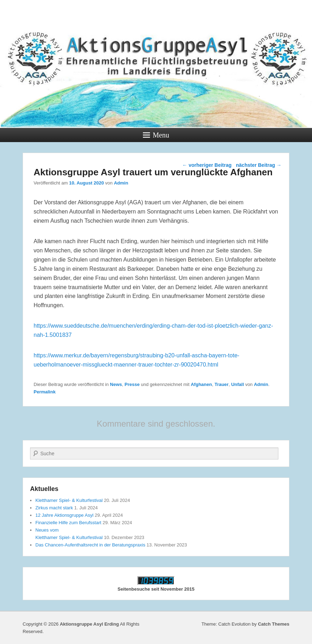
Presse (132, 384)
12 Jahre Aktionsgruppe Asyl (64, 515)
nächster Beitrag (259, 165)
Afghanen (201, 384)
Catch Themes (274, 624)
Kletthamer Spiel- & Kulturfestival (69, 500)
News (116, 384)
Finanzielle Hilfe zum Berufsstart (68, 523)
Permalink (45, 392)
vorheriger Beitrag (207, 165)
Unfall (237, 384)
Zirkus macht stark (54, 508)
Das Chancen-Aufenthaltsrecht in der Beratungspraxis (90, 545)
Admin (121, 183)
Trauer (221, 384)
